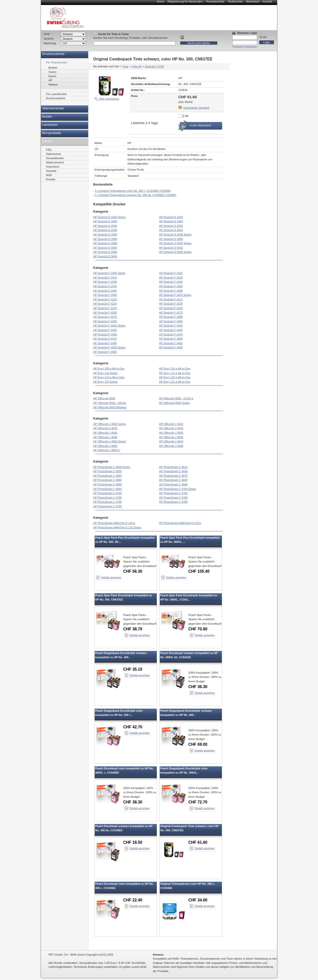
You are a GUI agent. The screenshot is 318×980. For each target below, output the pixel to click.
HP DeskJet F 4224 (105, 304)
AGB (49, 175)
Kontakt (267, 1)
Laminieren (50, 125)
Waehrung (50, 43)
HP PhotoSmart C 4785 (107, 502)
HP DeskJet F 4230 (171, 304)
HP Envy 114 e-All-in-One (109, 377)
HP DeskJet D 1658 (171, 217)
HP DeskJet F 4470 (171, 334)
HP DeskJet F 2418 (105, 278)
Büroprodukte (52, 133)
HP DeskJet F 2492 (105, 295)
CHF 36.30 (198, 687)
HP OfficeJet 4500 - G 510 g (176, 398)
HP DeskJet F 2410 (171, 273)
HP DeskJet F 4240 (171, 308)
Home (160, 1)
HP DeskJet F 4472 (105, 339)
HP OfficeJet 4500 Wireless (110, 407)
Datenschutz (54, 154)
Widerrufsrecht (55, 162)
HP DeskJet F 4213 (171, 299)
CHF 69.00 (198, 744)
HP (50, 80)
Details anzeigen (111, 577)
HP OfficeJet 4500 (104, 398)
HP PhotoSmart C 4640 (173, 471)
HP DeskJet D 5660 (105, 256)
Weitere (53, 85)
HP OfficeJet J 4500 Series (110, 424)
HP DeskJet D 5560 (105, 248)
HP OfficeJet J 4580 (105, 437)
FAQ (49, 150)
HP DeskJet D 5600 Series (175, 252)
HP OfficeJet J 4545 (105, 433)
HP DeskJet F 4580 (171, 347)
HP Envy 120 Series (105, 382)
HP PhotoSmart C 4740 (107, 493)
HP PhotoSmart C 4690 (107, 489)
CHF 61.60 (198, 842)
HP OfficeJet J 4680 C (107, 450)
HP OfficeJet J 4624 (171, 441)
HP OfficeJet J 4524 (171, 424)
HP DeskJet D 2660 (105, 239)
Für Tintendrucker (57, 62)
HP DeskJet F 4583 (105, 352)
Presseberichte (215, 1)
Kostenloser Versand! (196, 108)
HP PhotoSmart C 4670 (173, 476)
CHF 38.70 (133, 629)
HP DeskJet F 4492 (171, 343)
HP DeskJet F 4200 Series (175, 295)
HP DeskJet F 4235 (105, 308)
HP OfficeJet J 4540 (171, 428)
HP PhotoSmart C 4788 (173, 502)
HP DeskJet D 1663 (171, 221)
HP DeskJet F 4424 (171, 326)
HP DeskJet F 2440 (171, 282)
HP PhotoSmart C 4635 (107, 471)
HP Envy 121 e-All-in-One (175, 382)
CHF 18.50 (133, 842)
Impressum (53, 167)
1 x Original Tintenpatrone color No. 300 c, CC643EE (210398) (133, 191)
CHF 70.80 (198, 629)
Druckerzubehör (53, 54)
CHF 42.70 (133, 727)
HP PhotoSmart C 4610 (173, 467)
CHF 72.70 (198, 802)
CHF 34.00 (198, 900)
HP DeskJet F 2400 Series (109, 273)
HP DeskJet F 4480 (171, 339)
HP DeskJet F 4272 (171, 313)
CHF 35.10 (133, 669)
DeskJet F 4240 (154, 66)
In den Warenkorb (200, 125)
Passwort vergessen (245, 47)
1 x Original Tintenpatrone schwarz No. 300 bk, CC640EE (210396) (136, 195)
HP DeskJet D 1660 (105, 221)
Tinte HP (136, 66)
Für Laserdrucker (56, 94)
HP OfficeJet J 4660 (105, 446)
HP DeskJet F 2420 (171, 278)
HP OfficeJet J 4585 (171, 437)
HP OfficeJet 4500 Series (174, 403)
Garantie (51, 171)
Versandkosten (55, 158)
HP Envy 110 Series (105, 373)
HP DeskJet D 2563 (171, 230)
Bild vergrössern (109, 99)
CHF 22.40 (133, 900)
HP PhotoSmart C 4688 (173, 484)
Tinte (125, 66)
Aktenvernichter (53, 108)
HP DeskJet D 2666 (171, 239)
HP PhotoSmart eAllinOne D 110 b (180, 523)
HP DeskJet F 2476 (105, 286)
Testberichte (235, 1)
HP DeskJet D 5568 (105, 252)
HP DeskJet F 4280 (171, 317)
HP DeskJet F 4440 (171, 330)
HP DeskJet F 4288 (171, 321)
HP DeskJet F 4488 (105, 343)
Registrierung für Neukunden (185, 1)
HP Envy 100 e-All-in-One (109, 369)
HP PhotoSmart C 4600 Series (112, 467)
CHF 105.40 (199, 571)
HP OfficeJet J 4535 (105, 428)
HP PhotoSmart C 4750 (173, 493)
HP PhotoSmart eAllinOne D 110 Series (117, 527)
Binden (47, 117)
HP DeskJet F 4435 (105, 330)
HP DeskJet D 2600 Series (175, 234)
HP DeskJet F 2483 (105, 291)
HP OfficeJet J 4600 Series (110, 441)
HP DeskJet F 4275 (105, 317)
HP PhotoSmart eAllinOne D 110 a (114, 523)
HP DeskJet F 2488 (171, 291)
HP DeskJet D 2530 (105, 226)
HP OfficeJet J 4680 (171, 446)
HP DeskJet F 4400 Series (109, 326)
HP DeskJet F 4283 (105, 321)
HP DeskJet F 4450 (105, 334)
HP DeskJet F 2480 (171, 286)
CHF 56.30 (133, 571)
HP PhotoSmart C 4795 (107, 506)
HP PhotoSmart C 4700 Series (178, 489)
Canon (52, 72)
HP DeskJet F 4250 (105, 313)
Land (46, 34)
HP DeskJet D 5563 (171, 248)
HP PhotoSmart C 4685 (107, 484)
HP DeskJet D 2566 (105, 234)
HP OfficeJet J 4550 (171, 433)
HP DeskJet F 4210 (105, 299)
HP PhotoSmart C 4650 (107, 476)
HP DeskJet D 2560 (105, 230)
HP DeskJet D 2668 (105, 243)
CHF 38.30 (133, 802)
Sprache (49, 39)
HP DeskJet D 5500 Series (175, 243)
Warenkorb (253, 1)
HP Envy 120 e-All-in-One (175, 377)
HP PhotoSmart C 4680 (107, 480)
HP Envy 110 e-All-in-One (175, 369)
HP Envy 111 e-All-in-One (175, 373)
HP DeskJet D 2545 (171, 226)
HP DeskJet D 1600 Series (109, 217)
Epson (52, 76)
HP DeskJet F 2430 (105, 282)
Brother (53, 68)
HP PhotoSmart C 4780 (107, 498)
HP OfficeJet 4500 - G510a (110, 403)
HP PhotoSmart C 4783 (173, 498)
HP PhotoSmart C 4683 (173, 480)
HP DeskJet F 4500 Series (109, 347)
